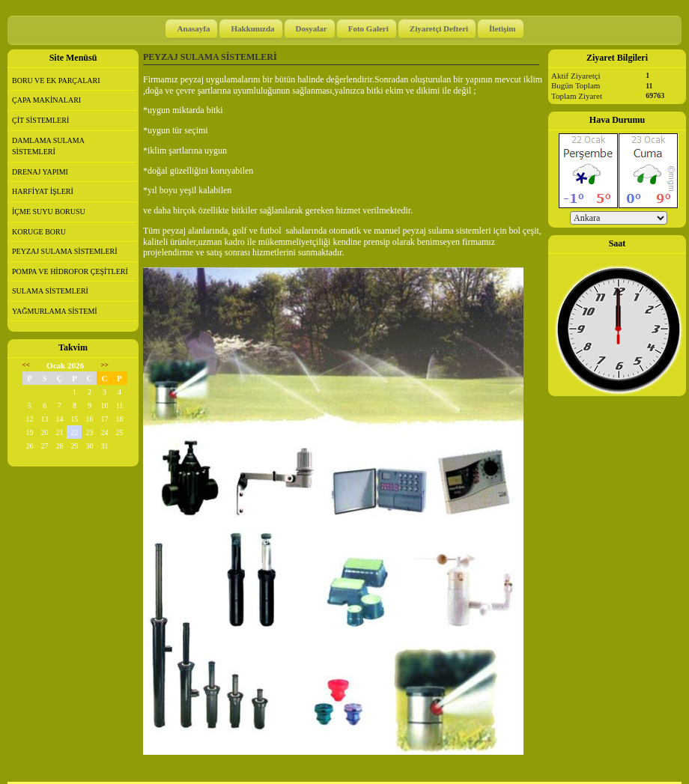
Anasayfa (193, 28)
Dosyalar (312, 28)
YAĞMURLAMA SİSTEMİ (55, 311)
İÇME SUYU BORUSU (49, 212)
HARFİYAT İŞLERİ (43, 191)
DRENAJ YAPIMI (40, 172)
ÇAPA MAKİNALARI (46, 100)
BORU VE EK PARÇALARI (56, 80)
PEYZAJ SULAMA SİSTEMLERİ (65, 251)
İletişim (502, 28)
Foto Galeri (368, 28)
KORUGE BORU (39, 232)
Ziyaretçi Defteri (439, 28)
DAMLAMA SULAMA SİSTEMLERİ (48, 146)
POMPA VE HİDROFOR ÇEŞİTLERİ (70, 271)
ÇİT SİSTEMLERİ (40, 120)
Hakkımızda (252, 28)
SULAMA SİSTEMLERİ (50, 291)
